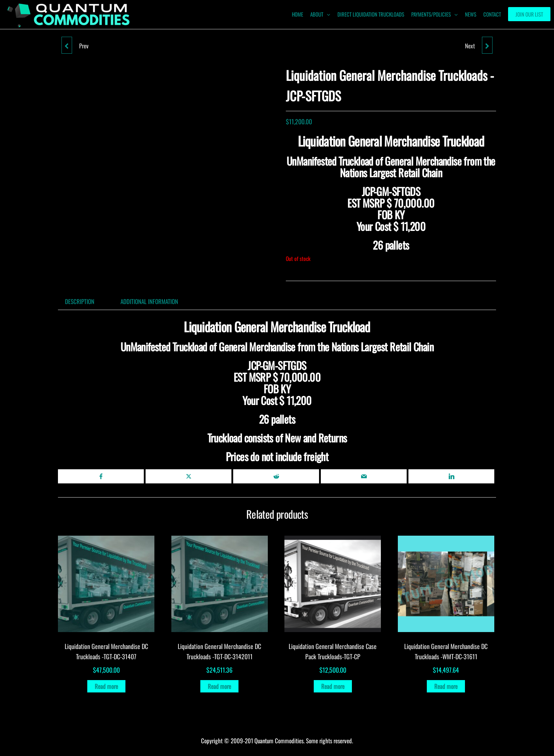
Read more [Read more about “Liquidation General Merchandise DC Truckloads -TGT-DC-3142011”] (219, 686)
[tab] (85, 301)
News (471, 14)
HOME (297, 14)
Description (80, 301)
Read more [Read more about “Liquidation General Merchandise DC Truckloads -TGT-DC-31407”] (106, 686)
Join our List (529, 14)
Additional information (149, 301)
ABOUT (317, 14)
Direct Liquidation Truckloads (371, 14)
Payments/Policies (431, 14)
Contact (492, 14)
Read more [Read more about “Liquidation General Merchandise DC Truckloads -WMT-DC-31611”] (446, 686)
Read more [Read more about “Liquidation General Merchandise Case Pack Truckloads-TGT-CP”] (333, 686)
